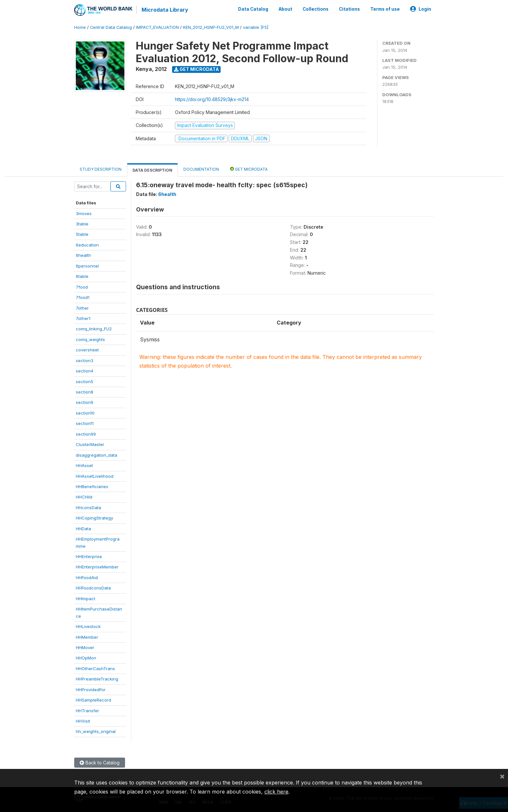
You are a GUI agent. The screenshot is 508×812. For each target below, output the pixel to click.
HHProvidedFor (91, 690)
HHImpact (86, 599)
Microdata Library (165, 10)
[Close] (502, 776)
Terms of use (385, 9)
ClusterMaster (90, 444)
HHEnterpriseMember (97, 567)
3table (82, 224)
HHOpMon (86, 658)
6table (82, 276)
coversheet (87, 350)
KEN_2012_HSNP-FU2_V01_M (211, 27)
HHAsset (84, 465)
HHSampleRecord (93, 700)
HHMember (87, 637)
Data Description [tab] (152, 170)
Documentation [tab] (201, 169)
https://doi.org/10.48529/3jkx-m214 (212, 99)
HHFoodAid (87, 578)
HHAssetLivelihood (95, 476)
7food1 (83, 297)
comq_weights (90, 339)
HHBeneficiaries (92, 486)
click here (276, 792)
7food (82, 287)
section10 (85, 413)
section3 (85, 360)
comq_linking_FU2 (94, 329)
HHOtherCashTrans (95, 669)
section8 (85, 392)
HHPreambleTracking (97, 679)
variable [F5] (256, 27)
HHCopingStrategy (94, 518)
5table (82, 234)
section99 (86, 434)
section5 (85, 382)
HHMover (85, 647)
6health (83, 255)
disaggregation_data (97, 455)
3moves (84, 213)
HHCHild (84, 497)
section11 (85, 423)
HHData (83, 529)
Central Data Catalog (111, 27)
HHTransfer (87, 711)
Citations (349, 9)
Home (80, 27)
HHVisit (83, 721)
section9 (85, 402)
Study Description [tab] (101, 169)
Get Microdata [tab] (249, 169)
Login (421, 9)
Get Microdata (196, 69)
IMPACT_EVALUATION (157, 27)
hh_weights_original (96, 731)
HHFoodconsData (93, 588)
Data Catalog (253, 9)
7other (82, 308)
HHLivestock (88, 626)
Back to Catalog (100, 763)
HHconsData (88, 508)
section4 (85, 371)
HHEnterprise (89, 556)
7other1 (83, 318)
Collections (316, 9)
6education (87, 245)
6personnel (87, 266)
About (285, 9)
